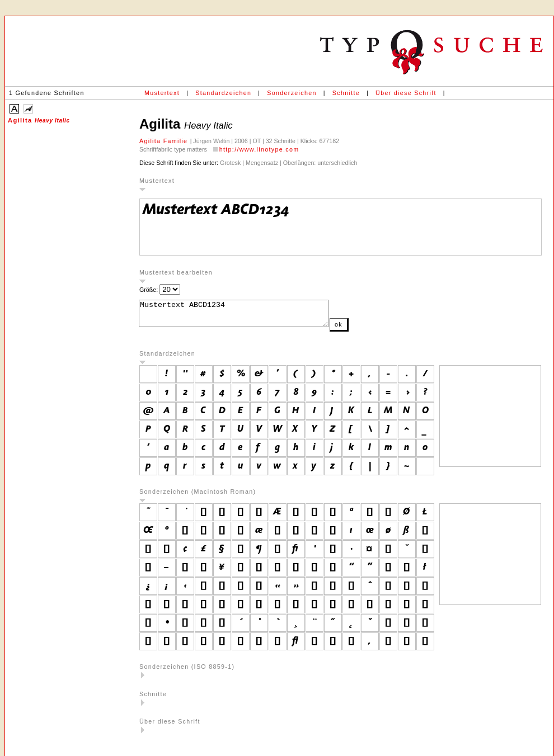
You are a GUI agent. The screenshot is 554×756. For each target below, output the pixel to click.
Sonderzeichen (292, 93)
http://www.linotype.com (259, 149)
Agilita (39, 120)
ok (361, 329)
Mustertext (162, 93)
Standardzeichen (223, 93)
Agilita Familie (165, 141)
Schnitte (346, 93)
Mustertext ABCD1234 (245, 316)
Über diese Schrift (406, 93)
